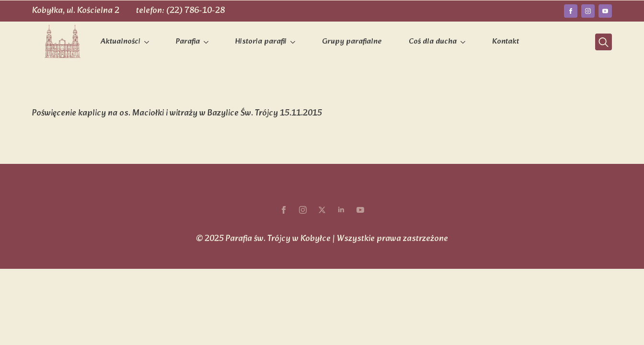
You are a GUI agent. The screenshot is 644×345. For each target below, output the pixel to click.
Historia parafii (261, 42)
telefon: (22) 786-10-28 (180, 11)
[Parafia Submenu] (208, 42)
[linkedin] (341, 210)
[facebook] (571, 11)
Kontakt (506, 42)
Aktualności (121, 42)
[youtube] (605, 11)
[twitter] (322, 210)
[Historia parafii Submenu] (295, 42)
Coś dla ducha (433, 42)
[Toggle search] (604, 42)
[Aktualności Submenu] (149, 42)
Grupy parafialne (352, 42)
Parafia (188, 42)
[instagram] (588, 11)
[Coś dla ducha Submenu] (465, 42)
